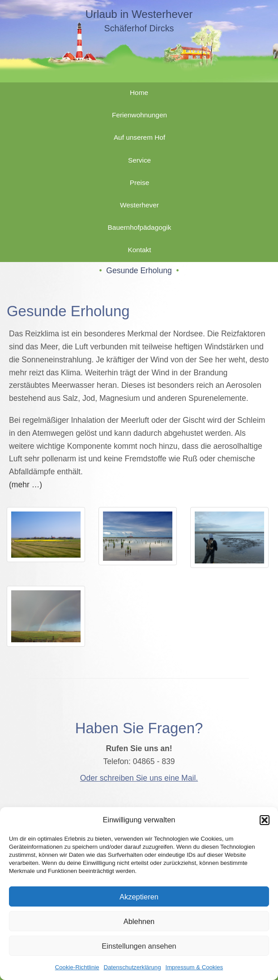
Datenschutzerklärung (133, 967)
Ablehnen (139, 921)
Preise (140, 183)
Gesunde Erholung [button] (139, 271)
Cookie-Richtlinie (77, 967)
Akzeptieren (139, 897)
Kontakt (139, 250)
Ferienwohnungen (139, 115)
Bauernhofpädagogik (140, 227)
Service (139, 160)
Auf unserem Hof (139, 137)
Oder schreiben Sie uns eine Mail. (139, 778)
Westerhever (139, 205)
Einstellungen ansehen (139, 946)
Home (139, 92)
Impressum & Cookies (195, 967)
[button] (265, 820)
